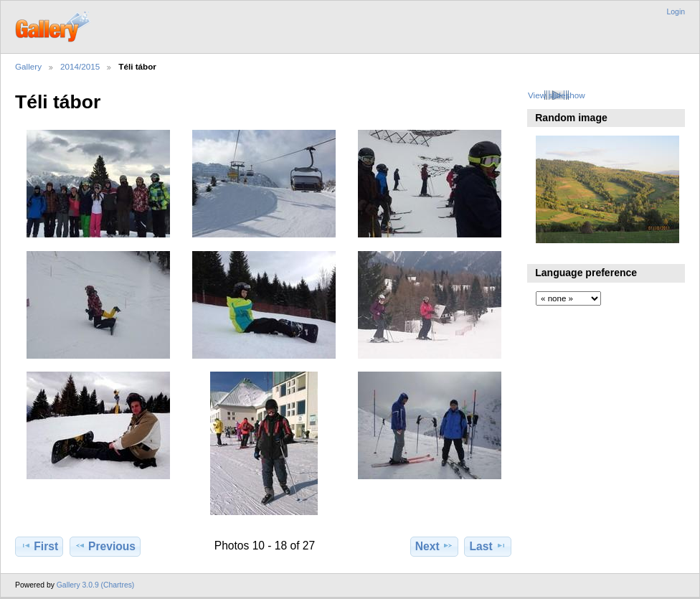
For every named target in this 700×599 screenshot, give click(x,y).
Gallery (28, 66)
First (39, 546)
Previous (105, 546)
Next (434, 546)
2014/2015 (80, 66)
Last (488, 546)
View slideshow (557, 95)
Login (676, 12)
